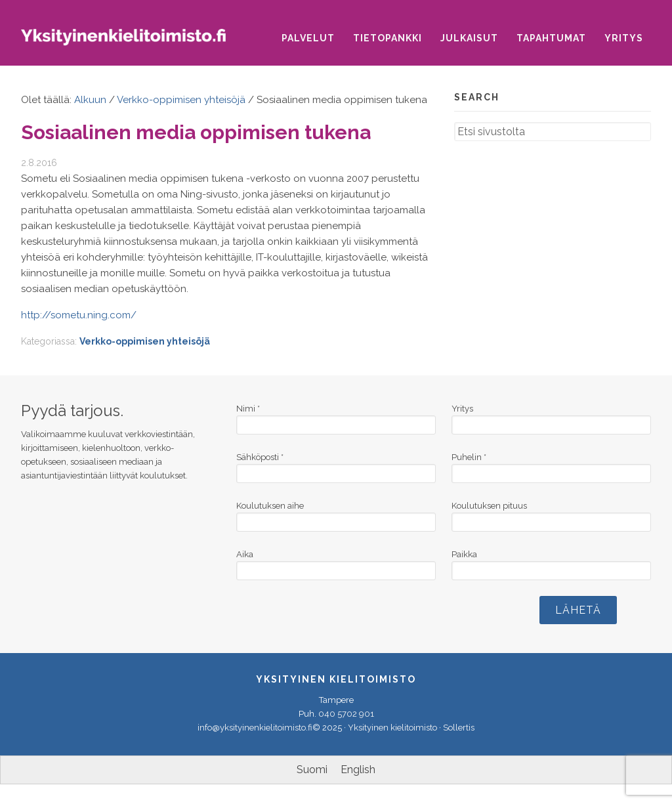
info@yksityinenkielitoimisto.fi (255, 728)
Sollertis (459, 728)
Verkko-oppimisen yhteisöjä (145, 341)
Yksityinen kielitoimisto (133, 43)
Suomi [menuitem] (312, 770)
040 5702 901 (346, 714)
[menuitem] (312, 770)
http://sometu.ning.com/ (79, 315)
